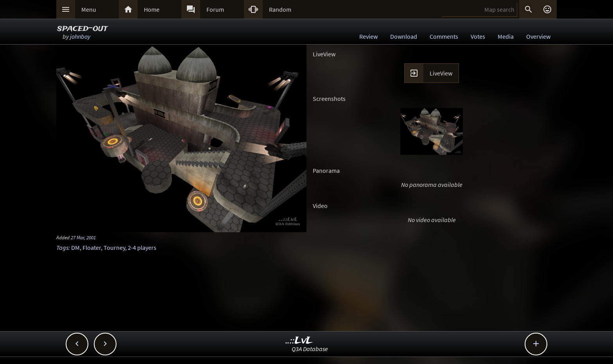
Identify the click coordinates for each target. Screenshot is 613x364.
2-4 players (142, 247)
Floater (92, 247)
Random (280, 9)
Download (404, 36)
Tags (62, 247)
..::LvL (299, 341)
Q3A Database (310, 349)
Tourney (114, 247)
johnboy (80, 36)
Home (152, 9)
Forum (215, 9)
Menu (89, 9)
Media (506, 36)
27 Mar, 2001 (83, 237)
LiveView (441, 73)
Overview (538, 36)
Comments (444, 36)
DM (75, 247)
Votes (478, 36)
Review (368, 36)
